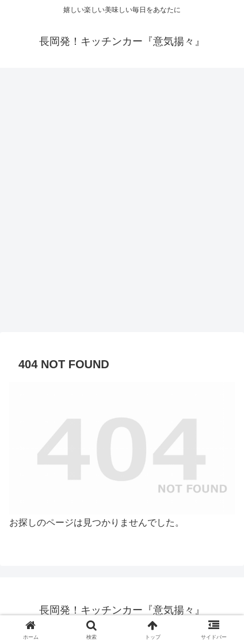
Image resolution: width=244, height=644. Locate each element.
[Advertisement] (122, 203)
